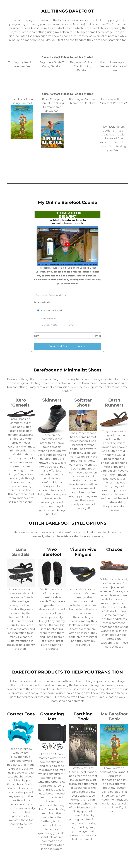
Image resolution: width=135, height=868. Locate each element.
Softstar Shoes (83, 403)
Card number (49, 319)
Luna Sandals (21, 552)
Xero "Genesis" (21, 403)
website (114, 135)
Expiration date (49, 325)
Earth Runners (114, 403)
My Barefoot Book (114, 716)
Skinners (52, 400)
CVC (71, 325)
